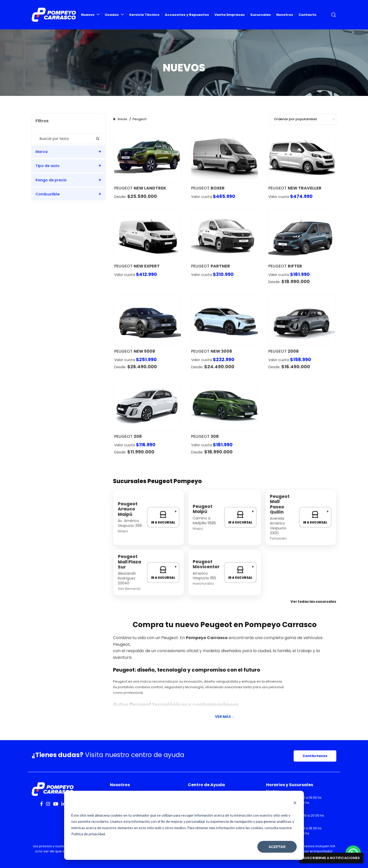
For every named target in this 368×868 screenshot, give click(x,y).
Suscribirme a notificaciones (331, 858)
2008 (293, 351)
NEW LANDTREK (150, 188)
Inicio (122, 119)
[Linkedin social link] (63, 804)
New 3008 (221, 351)
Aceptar (277, 847)
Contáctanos (315, 756)
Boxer (218, 188)
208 (138, 436)
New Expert (147, 266)
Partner (220, 266)
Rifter (295, 266)
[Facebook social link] (42, 804)
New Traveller (305, 188)
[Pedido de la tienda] (303, 119)
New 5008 (144, 351)
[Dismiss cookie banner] (295, 803)
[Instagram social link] (48, 804)
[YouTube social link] (56, 804)
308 (215, 436)
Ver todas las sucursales (313, 602)
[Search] (334, 15)
